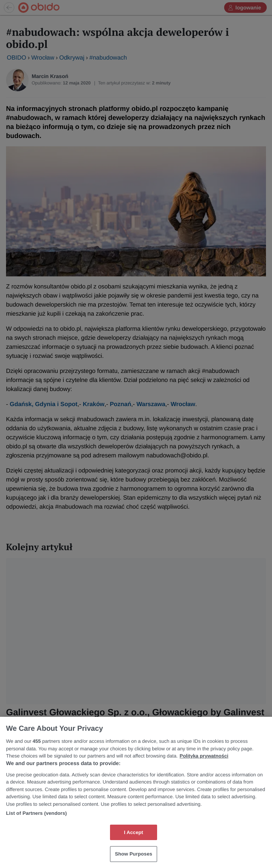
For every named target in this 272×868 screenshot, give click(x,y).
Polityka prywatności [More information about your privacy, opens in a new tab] (204, 756)
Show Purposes (134, 854)
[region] (136, 792)
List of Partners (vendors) (37, 813)
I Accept (134, 832)
